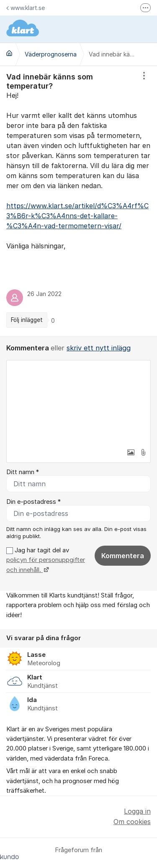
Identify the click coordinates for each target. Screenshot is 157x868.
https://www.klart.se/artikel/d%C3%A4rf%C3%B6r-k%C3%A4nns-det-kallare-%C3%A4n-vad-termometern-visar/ (77, 216)
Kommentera (123, 556)
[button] (131, 452)
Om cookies (132, 822)
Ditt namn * (23, 472)
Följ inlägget (27, 320)
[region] (78, 201)
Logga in (137, 811)
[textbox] (78, 402)
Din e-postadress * (33, 502)
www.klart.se (26, 8)
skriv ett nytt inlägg (99, 348)
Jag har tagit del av (46, 560)
